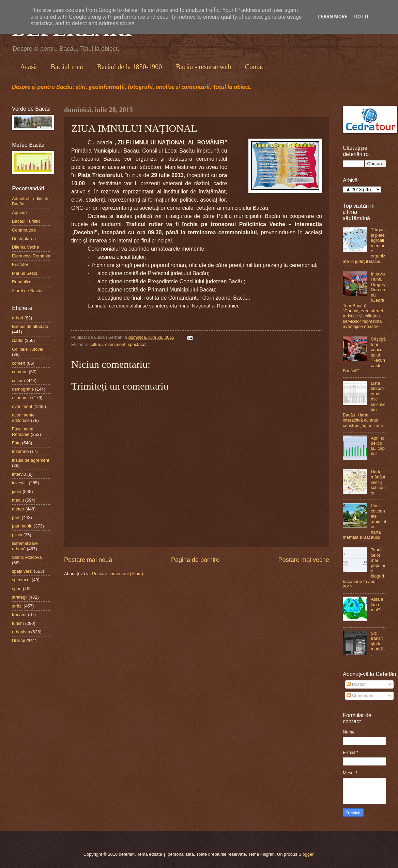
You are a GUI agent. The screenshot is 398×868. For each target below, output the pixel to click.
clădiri (18, 340)
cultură (96, 344)
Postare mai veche (304, 560)
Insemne (20, 451)
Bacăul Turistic (26, 221)
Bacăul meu (67, 67)
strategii (20, 597)
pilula (17, 535)
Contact (256, 67)
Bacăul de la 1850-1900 (130, 67)
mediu (18, 500)
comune (20, 372)
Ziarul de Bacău (27, 291)
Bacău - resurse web (203, 67)
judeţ (17, 492)
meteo (18, 509)
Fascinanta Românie (23, 431)
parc (16, 517)
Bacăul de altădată (30, 326)
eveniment (115, 344)
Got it (361, 17)
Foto (16, 443)
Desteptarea (24, 239)
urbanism (21, 632)
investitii (20, 483)
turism (18, 623)
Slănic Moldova (27, 557)
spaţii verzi (22, 571)
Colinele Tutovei (28, 349)
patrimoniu (22, 526)
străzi (17, 606)
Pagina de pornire (195, 560)
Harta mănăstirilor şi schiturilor (378, 482)
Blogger (306, 854)
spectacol (137, 344)
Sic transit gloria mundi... (378, 644)
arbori (18, 318)
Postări (356, 684)
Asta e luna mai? (377, 604)
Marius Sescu (25, 273)
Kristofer (20, 264)
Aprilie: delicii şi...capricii (378, 446)
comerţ (19, 363)
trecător (19, 614)
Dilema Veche (25, 247)
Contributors (24, 230)
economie (21, 398)
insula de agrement (31, 460)
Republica (22, 282)
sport (17, 589)
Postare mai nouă (88, 560)
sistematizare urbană (25, 546)
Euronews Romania (31, 256)
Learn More (333, 17)
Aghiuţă (19, 213)
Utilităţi (19, 641)
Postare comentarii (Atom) (118, 574)
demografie (23, 389)
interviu (19, 474)
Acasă (28, 67)
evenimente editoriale (23, 417)
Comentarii (360, 696)
